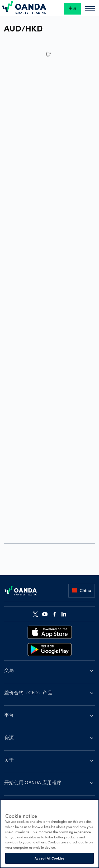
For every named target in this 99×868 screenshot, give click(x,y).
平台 (9, 716)
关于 (9, 761)
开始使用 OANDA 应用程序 (33, 783)
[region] (49, 834)
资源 (9, 738)
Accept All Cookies (49, 858)
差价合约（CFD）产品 (28, 693)
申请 (73, 9)
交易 (9, 671)
